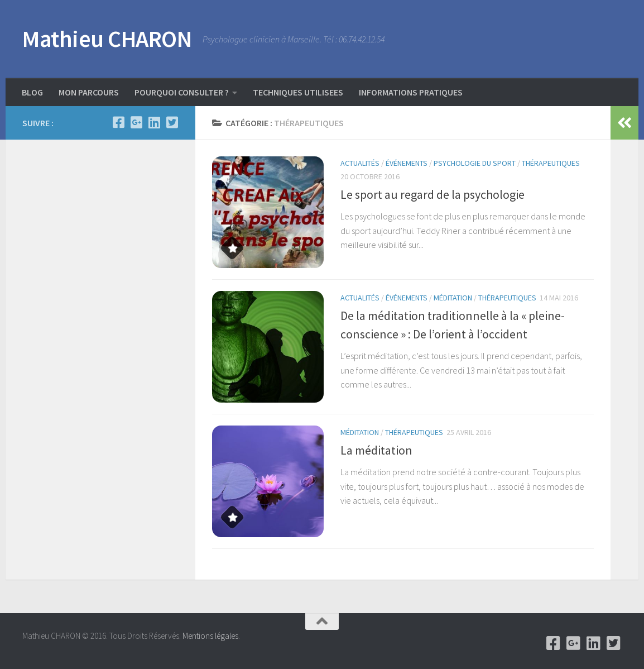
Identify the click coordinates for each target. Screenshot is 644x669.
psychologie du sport (475, 163)
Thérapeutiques (551, 163)
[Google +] (136, 122)
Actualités (360, 163)
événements (407, 163)
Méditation (453, 298)
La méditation (376, 450)
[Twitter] (172, 122)
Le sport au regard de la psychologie (432, 194)
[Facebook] (118, 122)
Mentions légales (210, 636)
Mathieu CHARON (107, 39)
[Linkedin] (154, 122)
